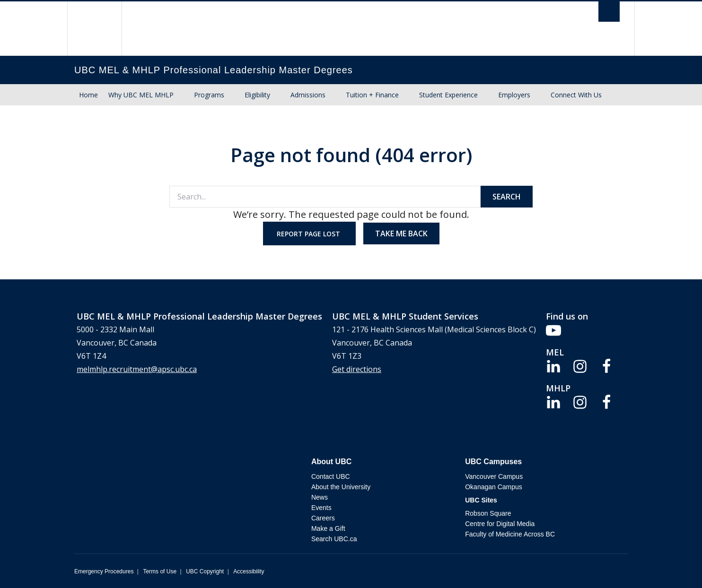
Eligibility (257, 95)
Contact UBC (331, 476)
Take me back (401, 233)
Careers (323, 518)
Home (88, 95)
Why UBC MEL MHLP (141, 95)
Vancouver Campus (494, 476)
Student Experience (448, 95)
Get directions (357, 369)
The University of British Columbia (94, 29)
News (320, 497)
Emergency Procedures (104, 571)
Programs (209, 95)
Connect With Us (576, 95)
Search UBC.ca (334, 539)
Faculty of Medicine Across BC (510, 534)
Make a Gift (328, 528)
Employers (514, 95)
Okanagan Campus (494, 487)
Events (321, 508)
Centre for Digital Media (500, 524)
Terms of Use (160, 571)
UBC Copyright (205, 571)
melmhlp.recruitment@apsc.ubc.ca (137, 369)
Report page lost (309, 234)
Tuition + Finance (372, 95)
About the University (341, 487)
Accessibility (249, 571)
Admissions (308, 95)
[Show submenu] (183, 95)
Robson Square (488, 513)
